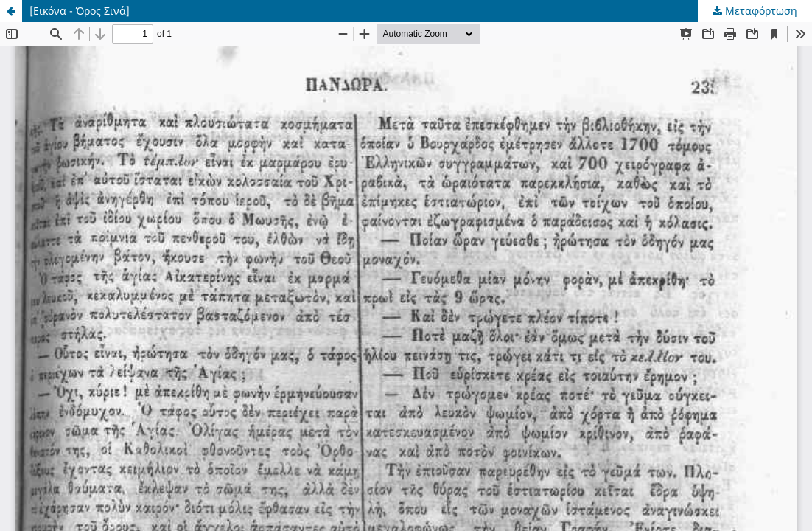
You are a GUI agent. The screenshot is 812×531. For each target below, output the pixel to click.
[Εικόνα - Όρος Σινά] (80, 11)
